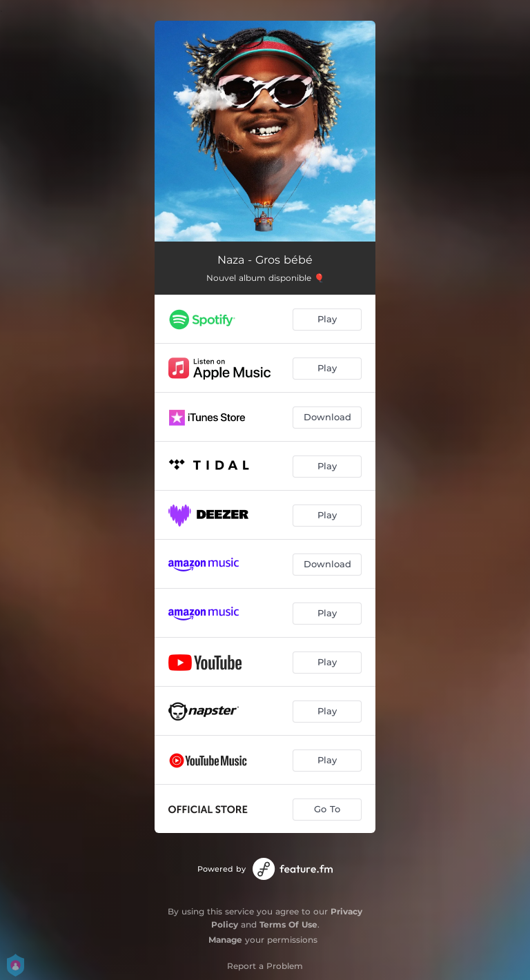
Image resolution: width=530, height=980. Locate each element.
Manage (225, 940)
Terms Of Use (288, 924)
